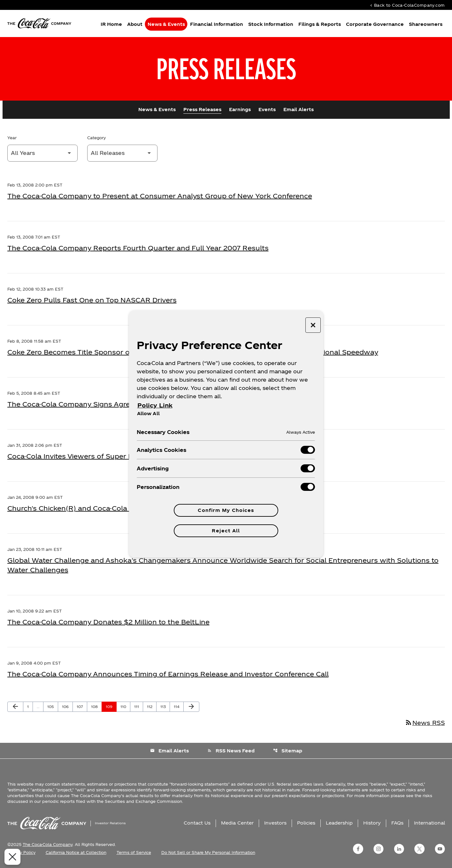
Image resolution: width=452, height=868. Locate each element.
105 (52, 706)
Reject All (226, 531)
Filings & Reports (320, 24)
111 (138, 706)
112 (151, 706)
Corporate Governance (375, 24)
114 (178, 706)
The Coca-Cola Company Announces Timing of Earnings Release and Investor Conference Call (168, 674)
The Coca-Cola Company (48, 844)
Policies (306, 823)
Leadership (339, 823)
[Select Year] (42, 153)
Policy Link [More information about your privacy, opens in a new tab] (155, 405)
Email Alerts (299, 109)
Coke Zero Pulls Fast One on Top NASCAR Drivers (92, 300)
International (429, 823)
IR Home (111, 24)
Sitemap (288, 751)
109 (110, 706)
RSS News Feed (231, 751)
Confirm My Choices (226, 510)
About (135, 24)
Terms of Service (134, 852)
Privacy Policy (21, 852)
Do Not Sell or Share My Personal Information (208, 852)
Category (96, 138)
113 (165, 706)
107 (81, 706)
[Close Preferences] (11, 857)
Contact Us (197, 823)
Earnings (240, 109)
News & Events (166, 24)
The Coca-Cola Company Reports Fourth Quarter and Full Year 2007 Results (138, 248)
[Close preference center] (313, 325)
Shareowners (426, 24)
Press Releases (202, 109)
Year (12, 138)
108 (96, 706)
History (372, 823)
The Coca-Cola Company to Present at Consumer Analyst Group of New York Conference (160, 196)
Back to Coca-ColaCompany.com (407, 5)
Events (267, 109)
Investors (275, 823)
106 (66, 706)
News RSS (425, 723)
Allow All (148, 413)
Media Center (237, 823)
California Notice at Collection (76, 852)
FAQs (397, 823)
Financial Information (217, 24)
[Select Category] (122, 153)
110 (125, 706)
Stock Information (271, 24)
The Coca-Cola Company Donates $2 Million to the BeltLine (108, 622)
